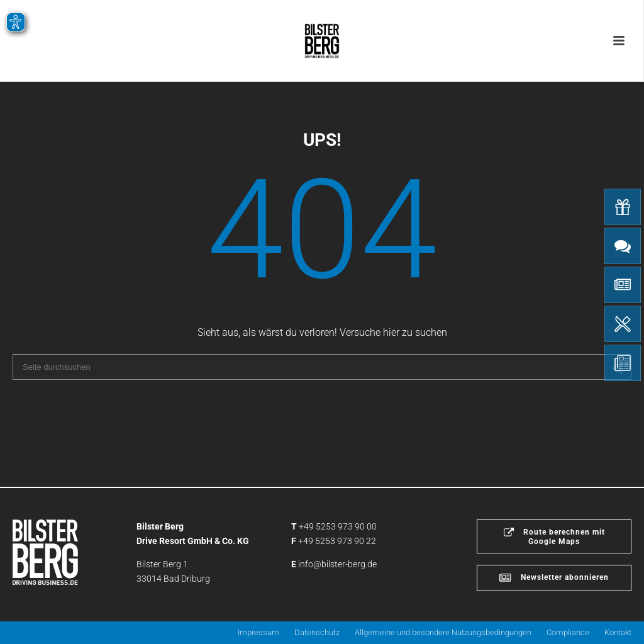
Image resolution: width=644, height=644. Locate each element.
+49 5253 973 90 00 (338, 526)
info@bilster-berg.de (337, 564)
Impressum (258, 632)
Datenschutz (317, 632)
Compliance (568, 632)
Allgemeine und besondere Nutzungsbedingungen (443, 632)
